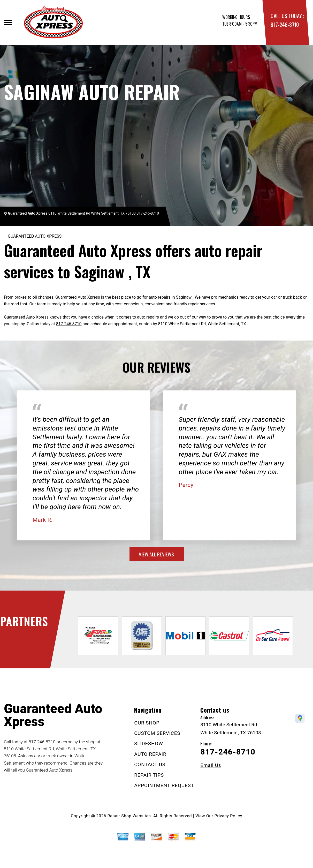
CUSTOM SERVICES (157, 733)
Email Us (211, 765)
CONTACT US (150, 764)
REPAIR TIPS (149, 775)
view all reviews (156, 554)
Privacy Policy (228, 816)
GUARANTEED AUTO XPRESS (35, 236)
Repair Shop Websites (129, 816)
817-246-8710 (285, 24)
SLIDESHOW (149, 744)
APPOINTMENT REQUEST (164, 785)
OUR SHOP (147, 723)
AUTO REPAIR (150, 754)
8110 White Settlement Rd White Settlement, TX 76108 (92, 213)
